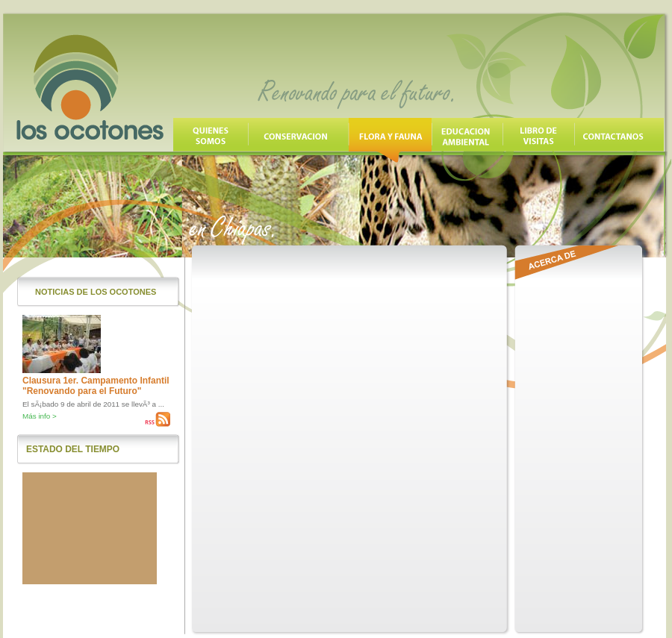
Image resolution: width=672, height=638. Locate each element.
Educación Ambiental (467, 140)
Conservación (298, 140)
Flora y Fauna (390, 140)
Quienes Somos (211, 140)
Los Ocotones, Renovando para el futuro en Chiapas (90, 87)
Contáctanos (619, 140)
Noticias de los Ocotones (96, 292)
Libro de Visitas (538, 140)
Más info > (40, 416)
